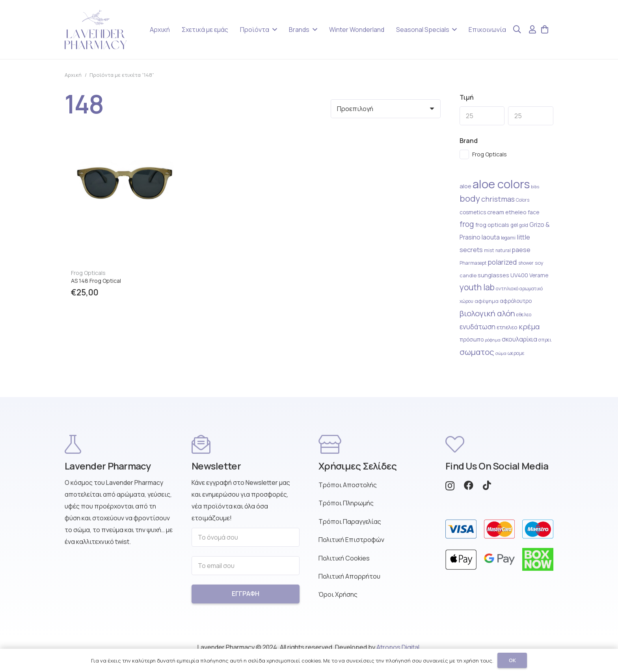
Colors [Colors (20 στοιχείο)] (523, 200)
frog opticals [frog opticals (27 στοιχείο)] (492, 225)
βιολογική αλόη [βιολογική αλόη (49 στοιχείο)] (487, 313)
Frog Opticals (88, 273)
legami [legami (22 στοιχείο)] (508, 238)
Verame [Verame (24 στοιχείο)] (539, 275)
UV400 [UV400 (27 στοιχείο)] (519, 275)
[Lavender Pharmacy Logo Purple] (96, 30)
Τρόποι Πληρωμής (346, 508)
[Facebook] (469, 490)
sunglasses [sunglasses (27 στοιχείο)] (493, 275)
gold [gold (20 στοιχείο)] (524, 225)
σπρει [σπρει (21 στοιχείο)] (545, 340)
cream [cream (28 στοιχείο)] (496, 212)
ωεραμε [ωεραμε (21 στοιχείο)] (516, 353)
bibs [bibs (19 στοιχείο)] (535, 187)
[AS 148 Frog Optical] (125, 151)
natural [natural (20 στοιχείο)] (503, 250)
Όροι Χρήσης (338, 599)
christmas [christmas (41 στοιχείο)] (498, 199)
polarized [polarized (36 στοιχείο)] (502, 262)
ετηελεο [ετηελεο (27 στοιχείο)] (507, 327)
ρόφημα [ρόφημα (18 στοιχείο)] (493, 340)
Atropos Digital (398, 647)
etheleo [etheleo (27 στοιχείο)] (516, 212)
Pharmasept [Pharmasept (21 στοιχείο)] (473, 263)
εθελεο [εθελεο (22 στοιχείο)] (524, 315)
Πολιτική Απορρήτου (349, 581)
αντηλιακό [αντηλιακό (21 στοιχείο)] (507, 289)
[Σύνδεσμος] (532, 29)
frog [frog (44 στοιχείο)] (467, 224)
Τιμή (467, 97)
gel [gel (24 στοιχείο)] (514, 225)
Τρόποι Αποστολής (348, 490)
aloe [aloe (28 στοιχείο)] (465, 186)
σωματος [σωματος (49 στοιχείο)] (477, 352)
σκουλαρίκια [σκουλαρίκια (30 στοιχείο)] (519, 339)
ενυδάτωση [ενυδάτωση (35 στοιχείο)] (477, 327)
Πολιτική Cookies (344, 562)
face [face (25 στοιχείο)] (533, 212)
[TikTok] (487, 490)
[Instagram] (450, 490)
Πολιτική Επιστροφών (351, 544)
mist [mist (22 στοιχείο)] (489, 250)
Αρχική (73, 75)
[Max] (531, 116)
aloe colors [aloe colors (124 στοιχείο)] (501, 184)
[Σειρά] (386, 109)
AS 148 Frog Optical (96, 281)
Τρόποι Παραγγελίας (350, 526)
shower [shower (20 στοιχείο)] (526, 263)
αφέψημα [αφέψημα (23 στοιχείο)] (487, 301)
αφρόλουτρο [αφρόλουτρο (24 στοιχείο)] (516, 301)
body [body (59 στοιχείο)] (470, 199)
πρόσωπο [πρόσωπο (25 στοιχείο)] (472, 339)
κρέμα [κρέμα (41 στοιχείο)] (529, 327)
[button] (273, 30)
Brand (469, 141)
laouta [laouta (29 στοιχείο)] (491, 237)
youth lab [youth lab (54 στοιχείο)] (477, 287)
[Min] (482, 116)
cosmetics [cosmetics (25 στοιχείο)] (473, 212)
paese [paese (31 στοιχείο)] (521, 250)
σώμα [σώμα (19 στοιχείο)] (501, 353)
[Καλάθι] (545, 30)
